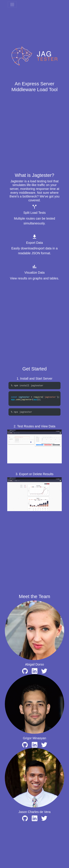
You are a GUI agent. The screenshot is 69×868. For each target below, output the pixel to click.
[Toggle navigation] (12, 5)
